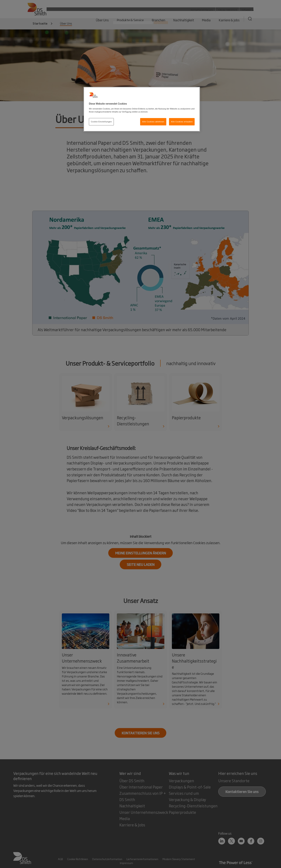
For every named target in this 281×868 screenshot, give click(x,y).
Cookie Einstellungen (101, 122)
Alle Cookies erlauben (182, 122)
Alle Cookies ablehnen (153, 122)
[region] (142, 109)
